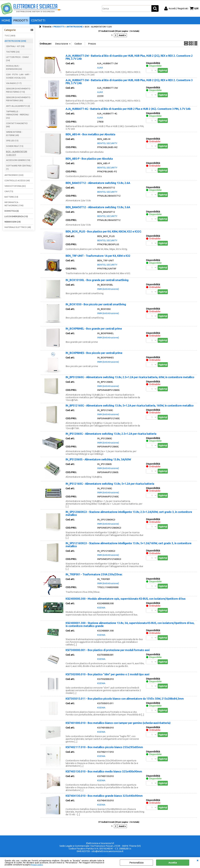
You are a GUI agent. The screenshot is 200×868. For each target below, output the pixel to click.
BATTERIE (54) (11, 197)
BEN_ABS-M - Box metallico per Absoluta (90, 134)
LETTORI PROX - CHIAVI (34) (17, 59)
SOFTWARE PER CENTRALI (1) (19, 167)
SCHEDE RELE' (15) (15, 146)
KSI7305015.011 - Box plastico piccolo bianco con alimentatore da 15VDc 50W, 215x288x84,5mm (125, 699)
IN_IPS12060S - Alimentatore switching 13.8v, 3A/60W (98, 459)
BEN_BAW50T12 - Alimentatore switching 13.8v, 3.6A (98, 207)
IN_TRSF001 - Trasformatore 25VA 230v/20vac (94, 574)
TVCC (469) (10, 36)
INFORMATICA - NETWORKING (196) (14, 204)
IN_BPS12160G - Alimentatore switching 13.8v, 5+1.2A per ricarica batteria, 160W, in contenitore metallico (130, 405)
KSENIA (101, 608)
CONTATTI (38, 20)
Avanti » (122, 35)
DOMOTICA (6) (12, 211)
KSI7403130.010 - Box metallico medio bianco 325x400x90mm (104, 771)
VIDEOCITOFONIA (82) (15, 186)
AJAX (100, 68)
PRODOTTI (21, 20)
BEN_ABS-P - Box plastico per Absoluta (89, 159)
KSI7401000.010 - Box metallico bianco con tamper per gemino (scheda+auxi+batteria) (118, 723)
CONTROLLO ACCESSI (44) (17, 180)
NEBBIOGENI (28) (13, 222)
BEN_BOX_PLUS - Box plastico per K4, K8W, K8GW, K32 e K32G (103, 231)
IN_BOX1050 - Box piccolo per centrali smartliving (96, 304)
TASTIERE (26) (13, 52)
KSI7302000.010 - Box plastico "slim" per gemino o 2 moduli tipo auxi (107, 674)
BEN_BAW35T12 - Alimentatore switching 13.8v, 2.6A (98, 183)
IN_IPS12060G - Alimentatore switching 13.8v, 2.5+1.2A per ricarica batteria (111, 434)
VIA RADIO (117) (14, 83)
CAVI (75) (9, 191)
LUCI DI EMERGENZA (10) (16, 216)
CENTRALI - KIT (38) (15, 46)
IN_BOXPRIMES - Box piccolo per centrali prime (94, 353)
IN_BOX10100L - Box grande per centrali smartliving (97, 280)
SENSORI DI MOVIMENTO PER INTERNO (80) (18, 99)
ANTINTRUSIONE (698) (15, 41)
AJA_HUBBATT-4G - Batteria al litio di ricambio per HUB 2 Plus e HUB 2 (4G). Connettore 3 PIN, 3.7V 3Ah (128, 109)
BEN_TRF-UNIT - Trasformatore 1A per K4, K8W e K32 (98, 256)
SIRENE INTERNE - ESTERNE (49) (14, 134)
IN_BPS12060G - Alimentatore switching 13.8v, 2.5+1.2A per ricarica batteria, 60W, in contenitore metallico (130, 377)
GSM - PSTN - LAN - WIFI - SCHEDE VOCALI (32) (18, 76)
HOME (6, 20)
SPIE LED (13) (12, 141)
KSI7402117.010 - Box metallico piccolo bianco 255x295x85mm (104, 747)
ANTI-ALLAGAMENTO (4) (18, 106)
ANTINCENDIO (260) (14, 175)
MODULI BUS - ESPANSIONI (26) (14, 67)
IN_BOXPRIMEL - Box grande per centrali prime (94, 329)
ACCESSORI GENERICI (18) (18, 160)
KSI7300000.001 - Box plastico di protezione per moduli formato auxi (108, 650)
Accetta (173, 863)
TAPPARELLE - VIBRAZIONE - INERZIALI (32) (17, 115)
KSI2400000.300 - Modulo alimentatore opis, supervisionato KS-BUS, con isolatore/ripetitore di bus (126, 599)
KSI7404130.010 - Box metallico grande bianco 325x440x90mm (104, 796)
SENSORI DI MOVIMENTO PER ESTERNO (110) (18, 90)
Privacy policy (37, 865)
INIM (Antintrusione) (108, 289)
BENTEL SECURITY (107, 143)
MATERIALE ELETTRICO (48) (18, 227)
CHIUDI (197, 860)
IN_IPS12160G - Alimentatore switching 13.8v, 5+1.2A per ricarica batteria (110, 484)
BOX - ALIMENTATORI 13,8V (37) (17, 153)
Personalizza (136, 863)
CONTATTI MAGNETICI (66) (17, 125)
